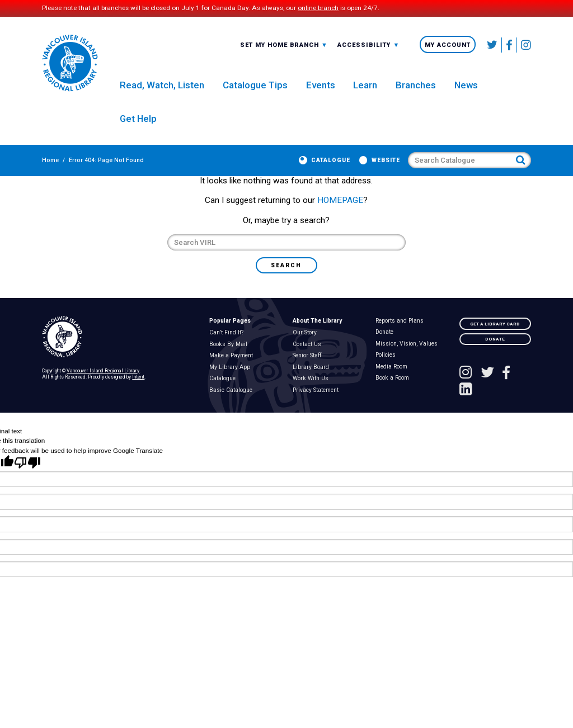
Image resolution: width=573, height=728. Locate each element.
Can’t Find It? (228, 349)
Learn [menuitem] (365, 89)
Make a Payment (233, 372)
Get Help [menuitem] (138, 122)
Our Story (307, 349)
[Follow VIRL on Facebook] (509, 47)
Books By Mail (230, 361)
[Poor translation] (27, 481)
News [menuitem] (466, 89)
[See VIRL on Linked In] (466, 408)
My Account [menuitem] (448, 47)
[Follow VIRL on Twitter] (492, 47)
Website (386, 165)
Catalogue (331, 165)
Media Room (394, 383)
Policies (388, 371)
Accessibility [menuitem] (368, 48)
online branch (318, 8)
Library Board (313, 384)
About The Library (317, 337)
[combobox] (284, 47)
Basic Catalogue (233, 406)
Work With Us (313, 395)
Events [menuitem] (321, 89)
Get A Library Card (495, 340)
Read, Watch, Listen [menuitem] (162, 89)
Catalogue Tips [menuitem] (255, 89)
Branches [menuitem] (416, 89)
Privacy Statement (318, 406)
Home (50, 165)
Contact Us (309, 361)
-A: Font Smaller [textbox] (368, 47)
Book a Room (395, 394)
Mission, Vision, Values (409, 360)
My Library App (232, 384)
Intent (138, 393)
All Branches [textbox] (266, 47)
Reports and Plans (402, 337)
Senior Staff (309, 372)
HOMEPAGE (340, 216)
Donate (387, 348)
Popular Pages (230, 337)
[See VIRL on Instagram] (524, 47)
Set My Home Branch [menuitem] (284, 48)
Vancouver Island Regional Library (103, 387)
